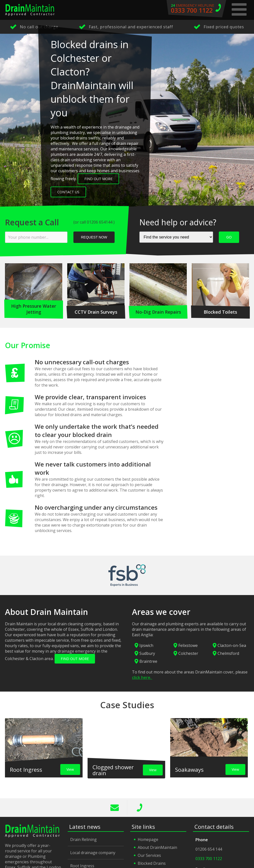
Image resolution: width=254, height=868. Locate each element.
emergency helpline (196, 9)
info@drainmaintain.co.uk (115, 808)
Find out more (98, 179)
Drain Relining (83, 839)
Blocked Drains (152, 863)
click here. (142, 677)
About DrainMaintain (157, 847)
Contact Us (68, 192)
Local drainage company (93, 853)
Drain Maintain (30, 10)
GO (229, 237)
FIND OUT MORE (75, 659)
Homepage (148, 839)
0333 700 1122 (140, 808)
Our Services (149, 855)
